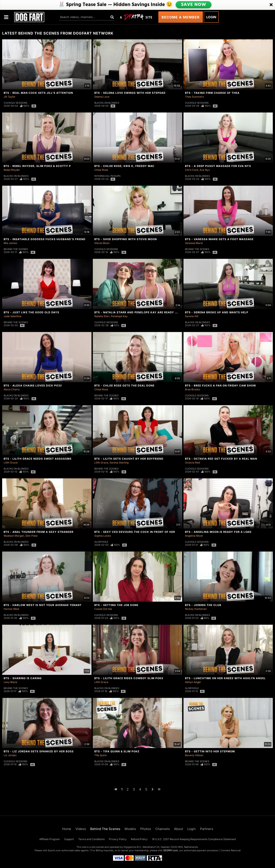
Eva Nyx (205, 170)
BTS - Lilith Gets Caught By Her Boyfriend (129, 459)
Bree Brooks (192, 389)
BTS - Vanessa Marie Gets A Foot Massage (219, 239)
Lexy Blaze (10, 682)
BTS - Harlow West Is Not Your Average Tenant (43, 605)
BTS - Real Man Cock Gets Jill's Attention (38, 93)
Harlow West (11, 609)
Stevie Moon (102, 243)
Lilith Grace (11, 463)
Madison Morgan (14, 536)
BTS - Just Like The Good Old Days (31, 312)
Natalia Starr (102, 316)
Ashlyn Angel (193, 682)
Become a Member (181, 17)
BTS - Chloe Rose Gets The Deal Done (124, 386)
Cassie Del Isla (103, 609)
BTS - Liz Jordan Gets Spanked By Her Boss (39, 751)
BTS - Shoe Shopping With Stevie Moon (126, 239)
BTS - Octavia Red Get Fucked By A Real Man (221, 459)
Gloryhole (101, 542)
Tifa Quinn (101, 755)
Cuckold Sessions (15, 103)
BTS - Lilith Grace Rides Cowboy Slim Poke (129, 678)
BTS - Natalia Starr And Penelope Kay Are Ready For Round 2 (145, 312)
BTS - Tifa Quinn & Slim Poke (117, 751)
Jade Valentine (13, 316)
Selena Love (102, 97)
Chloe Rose (101, 170)
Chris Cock (192, 170)
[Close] (271, 5)
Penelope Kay (119, 316)
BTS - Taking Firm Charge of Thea (212, 93)
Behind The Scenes (16, 249)
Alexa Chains (12, 389)
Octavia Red (192, 463)
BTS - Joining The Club (203, 605)
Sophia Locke (103, 536)
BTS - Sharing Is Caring (23, 678)
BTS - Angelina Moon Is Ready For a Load (218, 532)
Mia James (10, 243)
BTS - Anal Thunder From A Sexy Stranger (39, 532)
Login (211, 17)
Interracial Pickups (107, 176)
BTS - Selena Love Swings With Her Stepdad (130, 93)
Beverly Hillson (194, 755)
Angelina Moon (194, 536)
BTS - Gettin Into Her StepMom (210, 751)
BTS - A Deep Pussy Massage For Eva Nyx (218, 166)
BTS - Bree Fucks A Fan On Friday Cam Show (220, 386)
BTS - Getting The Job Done (116, 605)
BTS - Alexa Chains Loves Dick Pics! (33, 386)
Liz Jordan (10, 755)
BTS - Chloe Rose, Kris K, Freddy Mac (124, 166)
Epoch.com (54, 850)
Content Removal (231, 850)
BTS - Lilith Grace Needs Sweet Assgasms (38, 459)
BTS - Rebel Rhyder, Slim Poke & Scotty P (37, 166)
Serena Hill (192, 316)
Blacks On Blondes (107, 103)
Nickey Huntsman (196, 609)
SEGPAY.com (171, 850)
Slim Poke (31, 536)
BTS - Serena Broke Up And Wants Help (217, 312)
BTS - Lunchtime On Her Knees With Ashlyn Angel (225, 678)
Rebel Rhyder (12, 170)
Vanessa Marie (194, 243)
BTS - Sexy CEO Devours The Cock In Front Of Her (135, 532)
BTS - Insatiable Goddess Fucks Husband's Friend (45, 239)
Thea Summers (194, 97)
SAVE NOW (194, 5)
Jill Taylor (10, 97)
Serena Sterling (119, 463)
